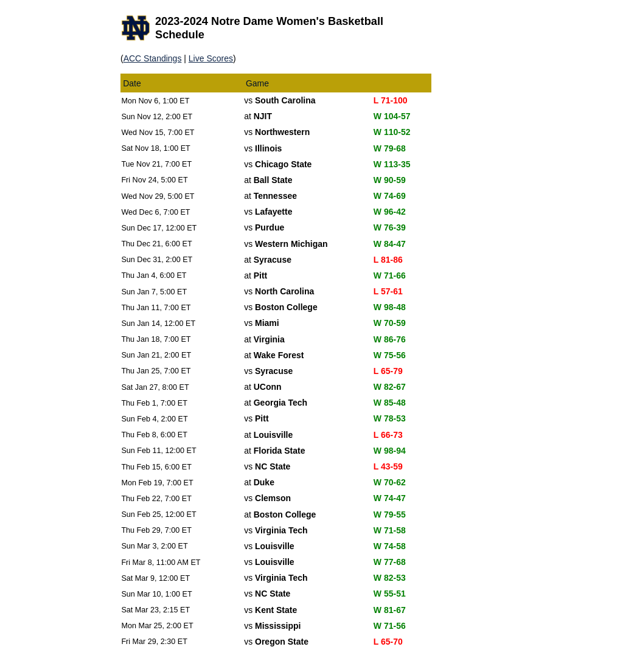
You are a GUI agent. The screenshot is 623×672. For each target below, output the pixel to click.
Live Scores (211, 58)
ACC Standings (153, 58)
